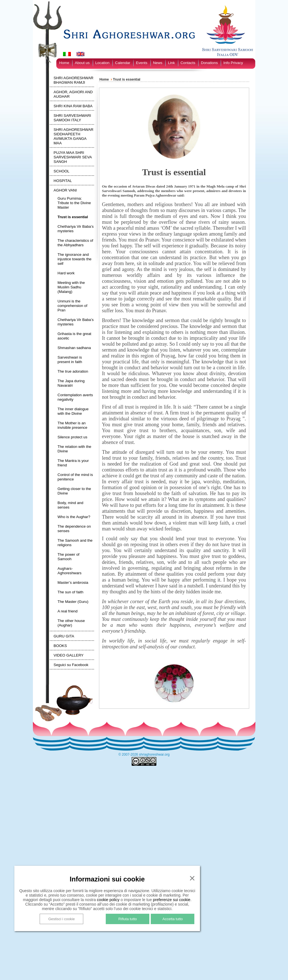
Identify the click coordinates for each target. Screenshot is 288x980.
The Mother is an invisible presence (73, 425)
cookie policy (108, 900)
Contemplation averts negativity (75, 397)
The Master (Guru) (73, 602)
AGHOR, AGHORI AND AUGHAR (73, 94)
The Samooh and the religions (75, 543)
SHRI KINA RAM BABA (73, 106)
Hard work (66, 273)
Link (171, 63)
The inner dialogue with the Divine (73, 411)
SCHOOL (62, 171)
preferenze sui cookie (172, 900)
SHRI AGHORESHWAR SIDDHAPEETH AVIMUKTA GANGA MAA (74, 136)
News (158, 63)
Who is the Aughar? (74, 517)
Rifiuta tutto (128, 919)
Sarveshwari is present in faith (70, 360)
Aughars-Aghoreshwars (70, 571)
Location (102, 63)
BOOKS (60, 646)
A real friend (68, 611)
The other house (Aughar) (71, 623)
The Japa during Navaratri (71, 383)
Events (142, 63)
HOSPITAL (63, 181)
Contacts (188, 63)
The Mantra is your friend (73, 463)
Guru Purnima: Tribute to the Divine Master (74, 203)
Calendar (123, 63)
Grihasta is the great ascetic (75, 336)
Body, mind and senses (71, 505)
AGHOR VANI (65, 190)
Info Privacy (233, 63)
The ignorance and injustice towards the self (75, 259)
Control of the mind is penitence (75, 477)
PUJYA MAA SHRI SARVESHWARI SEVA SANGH (73, 157)
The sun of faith (71, 592)
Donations (209, 63)
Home (64, 63)
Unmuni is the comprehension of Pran (73, 306)
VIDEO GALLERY (69, 655)
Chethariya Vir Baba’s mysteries (76, 229)
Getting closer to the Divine (74, 491)
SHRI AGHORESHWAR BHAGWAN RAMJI (74, 80)
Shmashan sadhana (74, 348)
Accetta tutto (173, 919)
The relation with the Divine (75, 449)
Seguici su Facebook (71, 665)
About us (82, 63)
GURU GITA (64, 636)
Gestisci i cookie (62, 919)
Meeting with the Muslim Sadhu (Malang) (71, 287)
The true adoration (73, 371)
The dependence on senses (74, 529)
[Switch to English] (80, 54)
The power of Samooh (69, 557)
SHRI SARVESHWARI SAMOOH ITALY (72, 118)
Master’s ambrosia (73, 583)
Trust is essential (73, 217)
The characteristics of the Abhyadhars (76, 243)
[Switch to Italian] (67, 54)
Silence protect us (73, 437)
